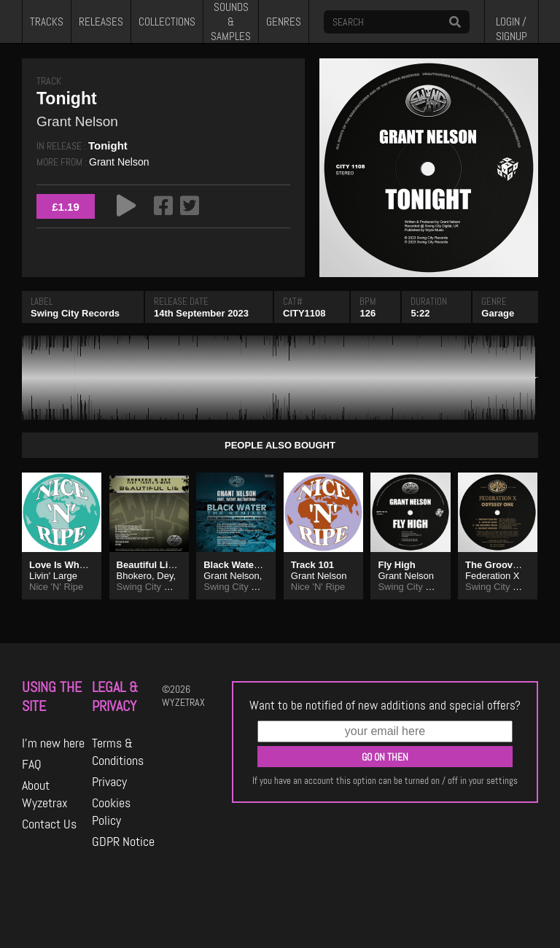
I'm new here (53, 743)
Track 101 (312, 565)
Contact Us (49, 824)
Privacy (109, 782)
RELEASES (101, 22)
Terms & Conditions (118, 752)
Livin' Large (53, 576)
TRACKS (47, 22)
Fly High (396, 565)
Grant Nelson (119, 162)
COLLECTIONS (167, 22)
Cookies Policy (111, 812)
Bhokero (134, 576)
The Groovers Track (510, 565)
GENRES (284, 22)
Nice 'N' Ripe (56, 587)
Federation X (492, 576)
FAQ (32, 764)
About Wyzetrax (45, 794)
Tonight (108, 145)
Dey (165, 576)
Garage (498, 313)
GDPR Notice (123, 842)
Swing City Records (75, 313)
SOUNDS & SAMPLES (231, 22)
